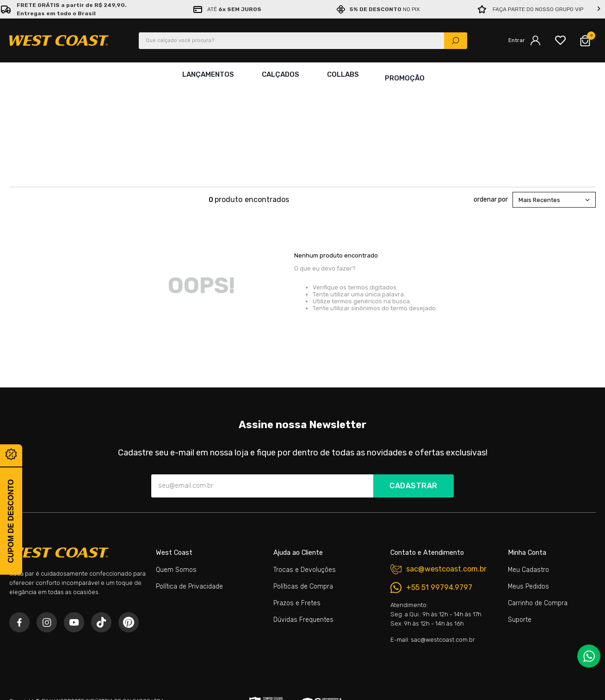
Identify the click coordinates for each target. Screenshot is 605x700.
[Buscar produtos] (456, 41)
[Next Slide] (599, 9)
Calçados (279, 74)
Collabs (341, 74)
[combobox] (303, 41)
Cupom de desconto (11, 521)
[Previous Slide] (6, 9)
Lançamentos (206, 74)
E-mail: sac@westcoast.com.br (433, 553)
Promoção (405, 74)
